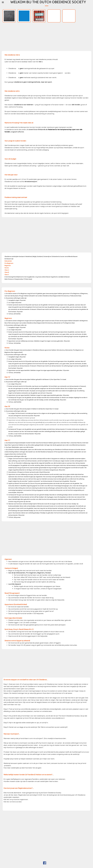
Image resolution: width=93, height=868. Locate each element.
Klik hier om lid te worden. (13, 802)
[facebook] (45, 863)
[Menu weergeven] (3, 2)
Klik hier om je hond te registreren (16, 800)
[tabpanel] (46, 134)
